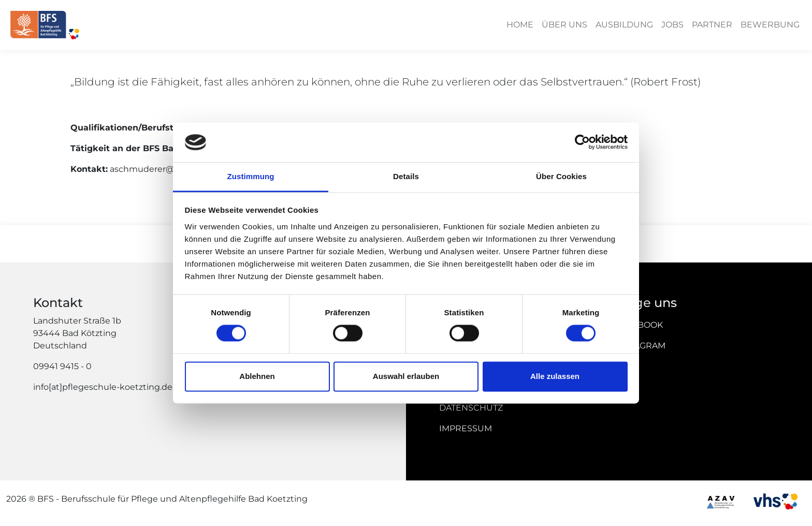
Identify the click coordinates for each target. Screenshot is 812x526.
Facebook (639, 325)
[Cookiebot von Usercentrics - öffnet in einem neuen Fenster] (582, 142)
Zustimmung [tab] (251, 176)
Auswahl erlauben (406, 376)
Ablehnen (257, 376)
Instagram (640, 346)
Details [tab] (406, 176)
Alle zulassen (555, 376)
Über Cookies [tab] (561, 176)
